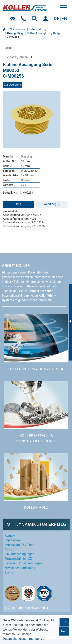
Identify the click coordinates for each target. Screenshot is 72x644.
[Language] (19, 57)
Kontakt (10, 536)
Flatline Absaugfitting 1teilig (43, 33)
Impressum (12, 540)
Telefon (24, 20)
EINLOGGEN (46, 20)
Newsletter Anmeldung (20, 568)
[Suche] (22, 48)
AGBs (8, 549)
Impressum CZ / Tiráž (19, 545)
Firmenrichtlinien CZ (18, 559)
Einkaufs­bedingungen (19, 554)
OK (64, 622)
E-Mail (13, 20)
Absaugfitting (15, 33)
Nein (64, 631)
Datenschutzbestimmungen (22, 639)
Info (19, 204)
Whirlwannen (17, 29)
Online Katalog (37, 29)
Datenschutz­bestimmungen (23, 563)
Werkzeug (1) (52, 204)
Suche (9, 572)
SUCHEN (35, 20)
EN (64, 19)
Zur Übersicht (12, 85)
